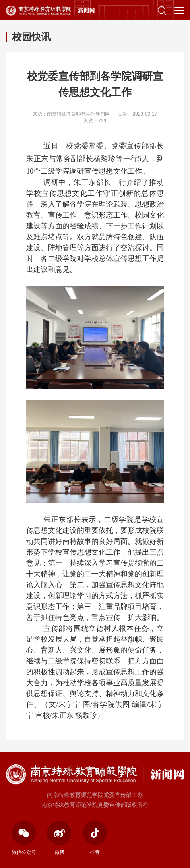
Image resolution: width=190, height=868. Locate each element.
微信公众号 (24, 838)
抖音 (95, 838)
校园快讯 (31, 37)
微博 (59, 838)
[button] (162, 10)
